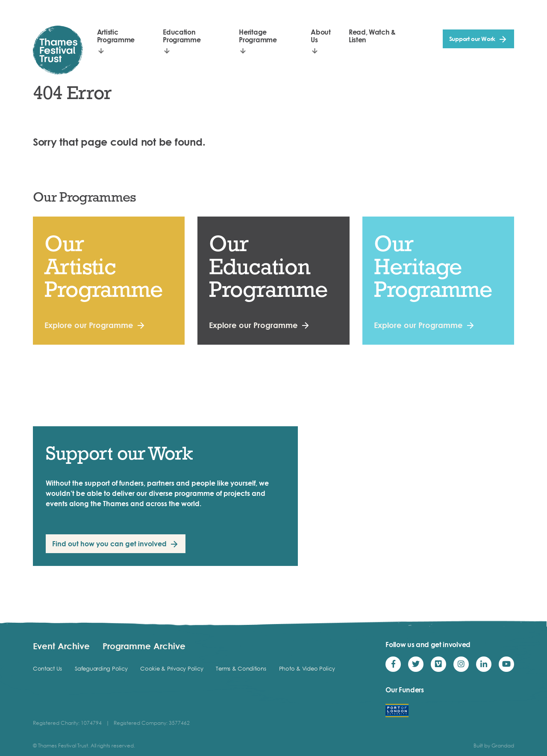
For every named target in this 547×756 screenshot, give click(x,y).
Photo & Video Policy (307, 668)
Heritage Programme (258, 36)
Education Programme (182, 36)
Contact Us (47, 668)
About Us (321, 36)
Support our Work (472, 39)
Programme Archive (144, 646)
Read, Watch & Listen (372, 36)
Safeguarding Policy (101, 668)
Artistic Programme (116, 36)
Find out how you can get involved (109, 544)
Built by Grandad (494, 746)
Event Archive (61, 646)
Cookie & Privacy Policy (172, 668)
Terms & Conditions (241, 668)
